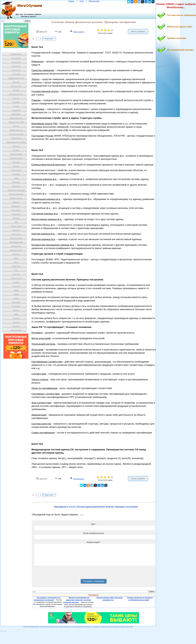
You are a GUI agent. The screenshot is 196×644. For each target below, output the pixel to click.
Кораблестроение (16, 158)
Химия (16, 314)
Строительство (16, 278)
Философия (16, 306)
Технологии (16, 286)
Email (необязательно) (94, 533)
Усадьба (16, 294)
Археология (16, 66)
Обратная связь (94, 1)
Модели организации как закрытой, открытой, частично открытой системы (77, 600)
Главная (71, 1)
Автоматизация (16, 54)
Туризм (16, 290)
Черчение (16, 318)
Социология (16, 266)
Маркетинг (16, 182)
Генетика (16, 98)
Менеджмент (16, 206)
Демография (16, 114)
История (16, 150)
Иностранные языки (16, 134)
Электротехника (16, 330)
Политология (16, 234)
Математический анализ (16, 190)
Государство (16, 110)
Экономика (16, 326)
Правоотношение (16, 238)
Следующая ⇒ (49, 39)
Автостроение (16, 58)
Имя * (94, 524)
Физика (16, 298)
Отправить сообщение (94, 581)
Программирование (16, 242)
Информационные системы (16, 142)
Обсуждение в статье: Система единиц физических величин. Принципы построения (96, 507)
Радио (16, 258)
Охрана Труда (16, 226)
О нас (82, 1)
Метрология (16, 214)
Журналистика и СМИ (16, 122)
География (16, 102)
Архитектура (16, 70)
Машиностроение (16, 198)
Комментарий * (94, 542)
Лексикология (16, 170)
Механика (16, 218)
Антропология (16, 62)
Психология (16, 254)
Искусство (16, 146)
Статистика (16, 274)
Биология (16, 82)
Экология (16, 322)
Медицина (16, 202)
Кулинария (16, 162)
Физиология (16, 302)
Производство (16, 246)
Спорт (16, 270)
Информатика (16, 138)
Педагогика (16, 230)
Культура (16, 166)
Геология (16, 106)
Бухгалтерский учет (16, 94)
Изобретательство (16, 130)
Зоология (16, 126)
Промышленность (16, 250)
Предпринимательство (16, 78)
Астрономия (16, 74)
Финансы (16, 310)
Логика (16, 178)
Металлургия (16, 210)
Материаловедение (16, 194)
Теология (16, 282)
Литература (16, 174)
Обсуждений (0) (79, 32)
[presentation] (53, 573)
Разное (16, 262)
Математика (16, 186)
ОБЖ (16, 222)
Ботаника (16, 90)
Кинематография (16, 154)
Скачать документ (138, 32)
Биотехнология (16, 86)
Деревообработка (16, 118)
